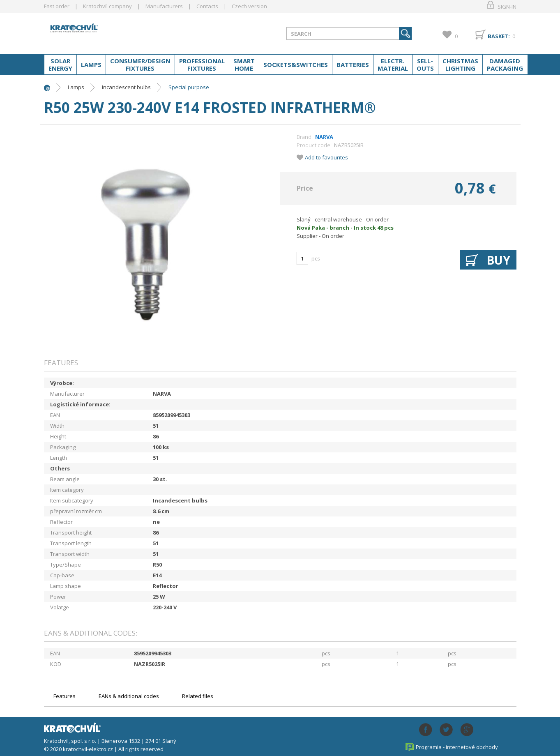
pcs (316, 258)
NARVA (324, 137)
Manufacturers (164, 6)
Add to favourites (326, 157)
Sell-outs (425, 65)
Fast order (57, 6)
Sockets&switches (296, 65)
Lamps (91, 65)
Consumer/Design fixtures (140, 65)
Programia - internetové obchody (457, 747)
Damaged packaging (505, 65)
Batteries (353, 65)
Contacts (207, 6)
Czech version (249, 6)
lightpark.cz (109, 32)
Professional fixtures (202, 65)
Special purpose (189, 87)
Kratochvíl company (107, 6)
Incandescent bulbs (126, 87)
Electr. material (393, 65)
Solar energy (60, 65)
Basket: (499, 36)
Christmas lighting (460, 65)
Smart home (244, 65)
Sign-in (507, 7)
